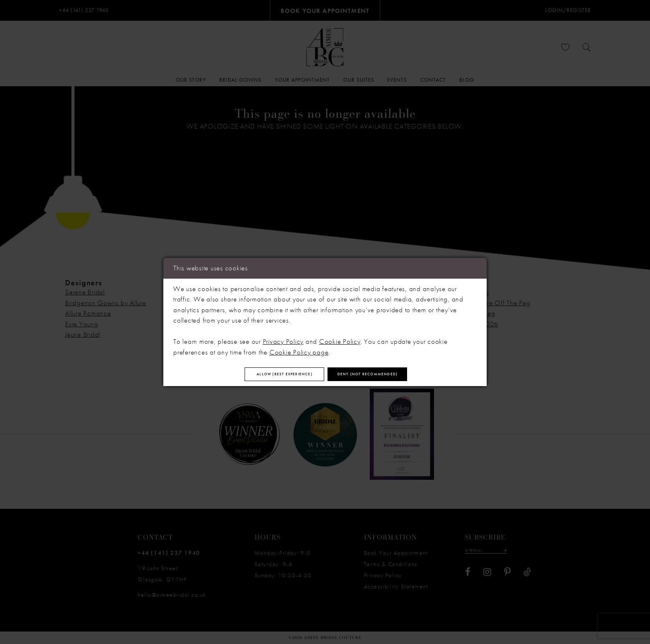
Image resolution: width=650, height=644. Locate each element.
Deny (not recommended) (391, 374)
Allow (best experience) (262, 374)
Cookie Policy (340, 338)
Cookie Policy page (299, 348)
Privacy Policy (283, 338)
